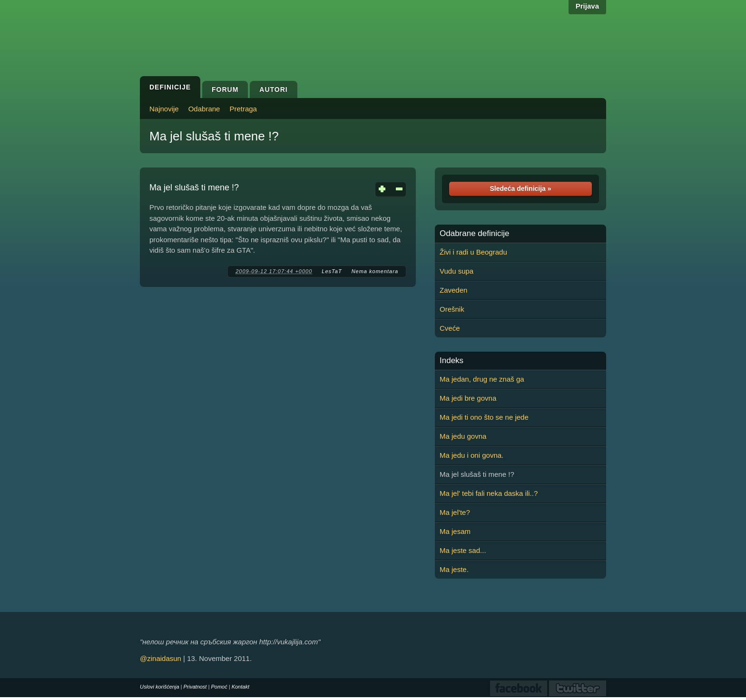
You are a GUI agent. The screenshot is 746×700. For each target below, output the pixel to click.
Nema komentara (375, 271)
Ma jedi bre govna (468, 398)
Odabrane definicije (474, 234)
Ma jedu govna (463, 436)
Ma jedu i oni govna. (471, 455)
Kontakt (240, 687)
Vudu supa (456, 271)
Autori (273, 89)
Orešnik (452, 309)
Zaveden (453, 290)
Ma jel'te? (455, 512)
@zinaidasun (161, 658)
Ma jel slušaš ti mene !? (214, 136)
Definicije (170, 87)
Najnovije (164, 109)
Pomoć (219, 687)
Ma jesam (455, 531)
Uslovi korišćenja (160, 687)
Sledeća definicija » (520, 188)
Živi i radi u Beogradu (473, 252)
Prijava (587, 6)
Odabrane (204, 109)
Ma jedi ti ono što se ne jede (484, 417)
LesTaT (332, 271)
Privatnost (195, 687)
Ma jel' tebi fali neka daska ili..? (489, 493)
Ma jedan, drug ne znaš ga (482, 379)
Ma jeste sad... (463, 550)
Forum (225, 89)
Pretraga (243, 109)
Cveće (450, 328)
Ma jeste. (454, 569)
